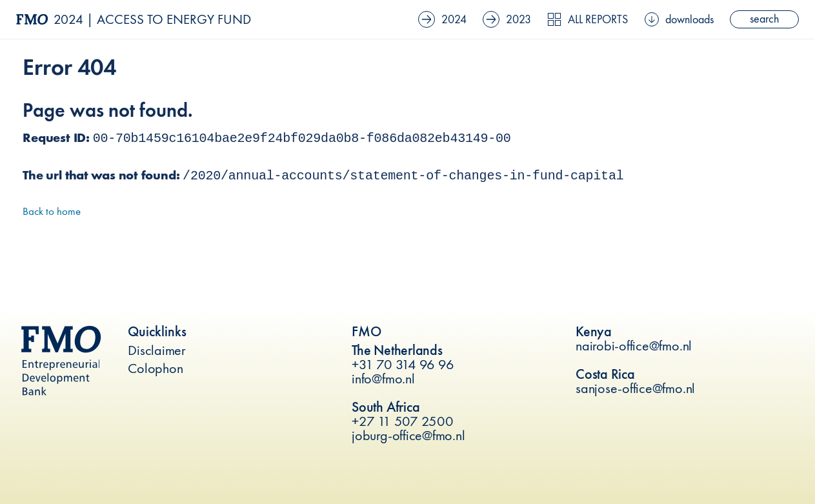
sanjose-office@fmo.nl (635, 388)
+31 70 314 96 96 (403, 364)
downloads (679, 19)
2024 (442, 19)
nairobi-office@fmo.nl (634, 346)
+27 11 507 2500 (402, 421)
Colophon (155, 368)
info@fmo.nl (383, 378)
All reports (588, 19)
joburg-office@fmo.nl (408, 435)
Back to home (52, 211)
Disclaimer (157, 350)
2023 (507, 19)
